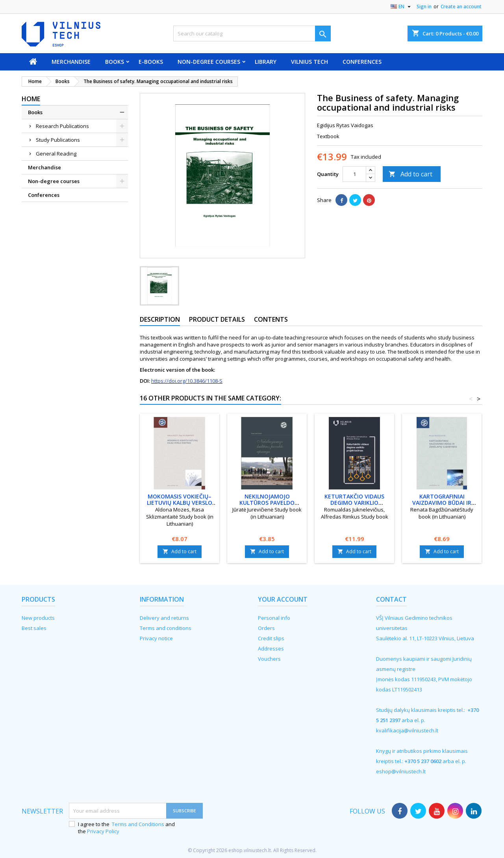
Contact (391, 599)
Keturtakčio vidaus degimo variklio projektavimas (354, 503)
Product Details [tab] (217, 319)
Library (266, 62)
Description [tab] (160, 319)
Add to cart (410, 174)
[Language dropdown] (402, 7)
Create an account (461, 6)
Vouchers (269, 659)
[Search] (252, 33)
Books (115, 62)
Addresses (271, 649)
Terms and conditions (166, 628)
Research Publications (62, 126)
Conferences (362, 62)
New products (38, 618)
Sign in (424, 6)
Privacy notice (156, 638)
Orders (266, 628)
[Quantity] (354, 174)
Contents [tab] (271, 319)
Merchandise (71, 62)
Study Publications (58, 140)
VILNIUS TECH (309, 62)
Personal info (274, 618)
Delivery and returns (164, 618)
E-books (151, 62)
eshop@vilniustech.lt (401, 771)
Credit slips (271, 638)
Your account (283, 599)
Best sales (34, 628)
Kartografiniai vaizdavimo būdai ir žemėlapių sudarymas (442, 503)
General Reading (56, 154)
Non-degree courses (209, 62)
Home (31, 99)
